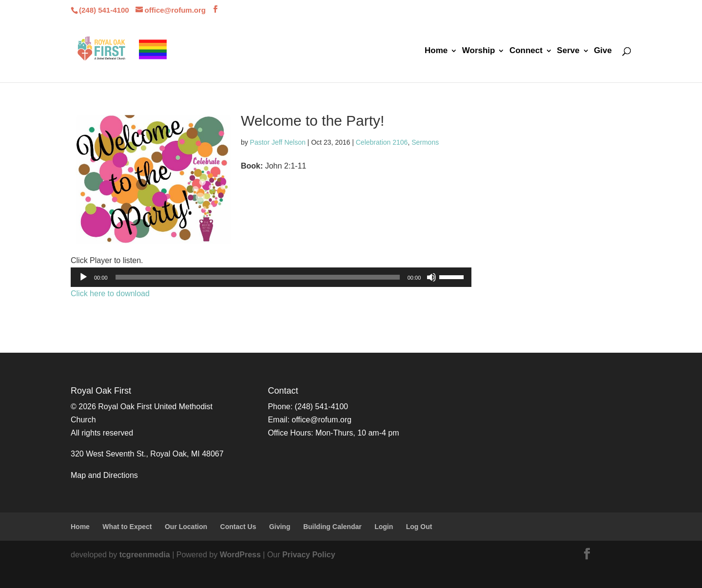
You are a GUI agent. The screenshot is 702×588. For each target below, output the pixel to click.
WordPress (240, 555)
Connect (526, 51)
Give (603, 51)
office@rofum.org (322, 420)
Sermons (425, 142)
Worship (479, 51)
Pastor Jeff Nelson (278, 142)
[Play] (83, 277)
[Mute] (431, 277)
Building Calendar (332, 527)
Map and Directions (104, 475)
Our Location (186, 527)
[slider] (258, 277)
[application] (271, 277)
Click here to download (110, 294)
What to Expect (127, 527)
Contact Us (238, 527)
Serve (568, 51)
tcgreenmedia (145, 555)
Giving (280, 527)
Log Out (419, 527)
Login (384, 527)
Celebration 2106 (382, 142)
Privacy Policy (309, 555)
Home (436, 51)
